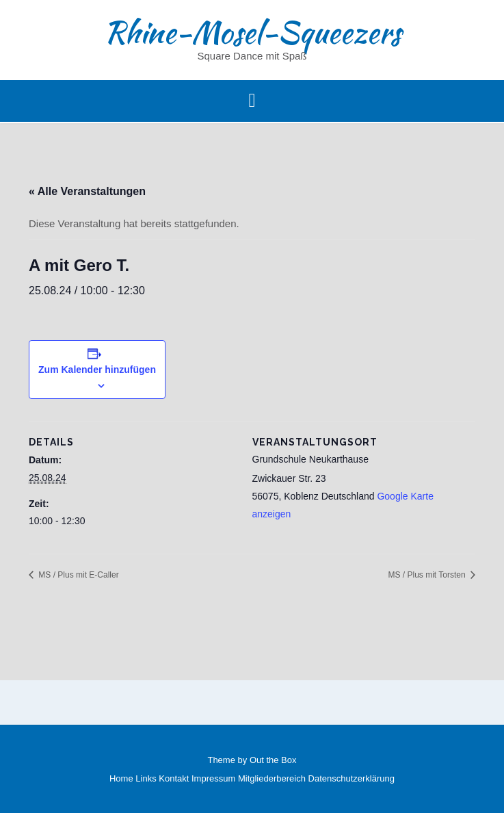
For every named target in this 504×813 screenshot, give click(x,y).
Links (146, 778)
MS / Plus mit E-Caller (78, 575)
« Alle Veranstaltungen (87, 191)
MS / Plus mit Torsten (428, 575)
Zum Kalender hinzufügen (97, 370)
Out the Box (273, 760)
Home (121, 778)
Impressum (213, 778)
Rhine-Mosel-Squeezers (252, 32)
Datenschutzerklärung (352, 778)
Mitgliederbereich (272, 778)
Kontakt (174, 778)
